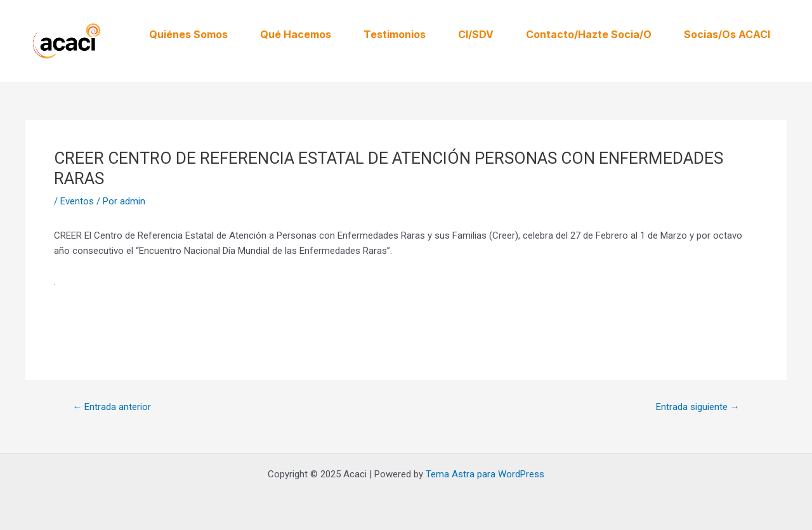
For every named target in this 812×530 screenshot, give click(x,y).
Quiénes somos (188, 34)
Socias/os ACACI (727, 34)
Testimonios (395, 34)
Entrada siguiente (698, 407)
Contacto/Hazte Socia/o (589, 34)
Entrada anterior (112, 407)
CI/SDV (476, 34)
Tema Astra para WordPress (485, 474)
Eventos (77, 201)
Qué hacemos (296, 34)
